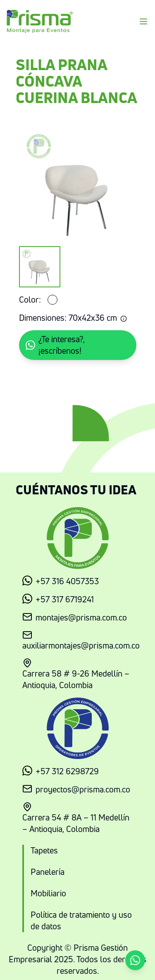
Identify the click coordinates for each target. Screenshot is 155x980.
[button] (78, 345)
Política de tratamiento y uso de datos (81, 920)
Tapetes (44, 850)
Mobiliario (48, 893)
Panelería (48, 872)
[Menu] (143, 21)
